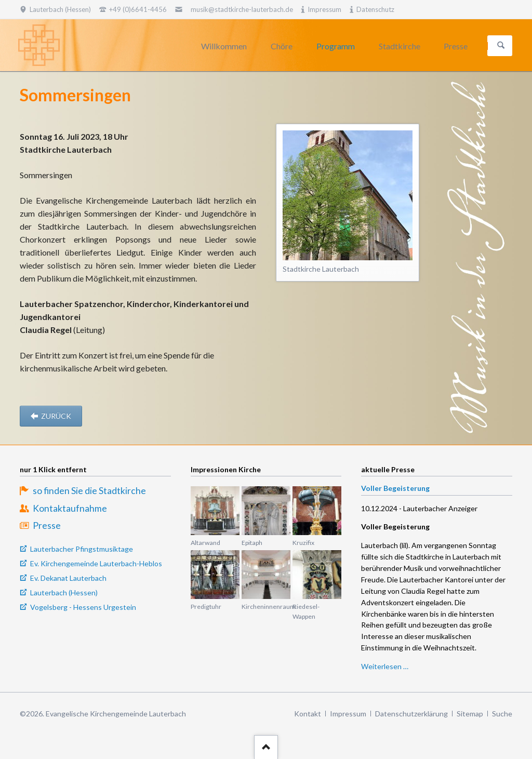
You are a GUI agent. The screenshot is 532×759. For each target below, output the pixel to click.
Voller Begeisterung (395, 488)
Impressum (348, 714)
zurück (55, 416)
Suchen (501, 46)
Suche (502, 714)
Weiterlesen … (385, 666)
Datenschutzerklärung (411, 714)
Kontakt (308, 714)
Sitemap (470, 714)
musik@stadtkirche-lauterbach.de (242, 9)
